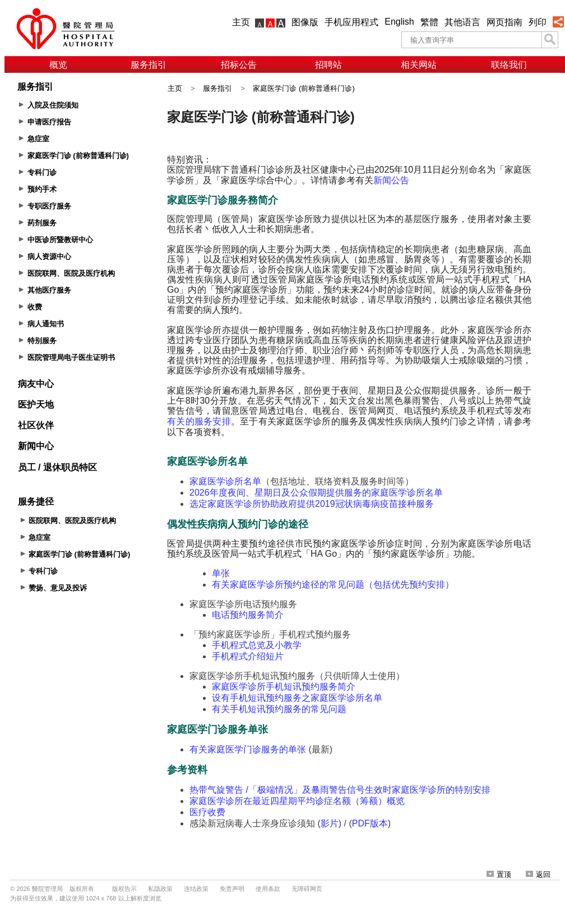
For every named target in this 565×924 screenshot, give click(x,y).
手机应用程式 (351, 22)
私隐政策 (160, 889)
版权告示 (124, 889)
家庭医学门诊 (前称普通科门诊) (304, 88)
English (399, 22)
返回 (538, 874)
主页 (241, 22)
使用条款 (268, 889)
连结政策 (196, 889)
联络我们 (509, 65)
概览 (58, 65)
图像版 (305, 22)
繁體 (429, 22)
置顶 (499, 874)
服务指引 (149, 65)
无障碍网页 (307, 889)
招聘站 (328, 65)
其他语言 (462, 22)
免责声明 (232, 889)
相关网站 (419, 65)
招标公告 (239, 65)
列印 (538, 22)
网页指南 (504, 22)
